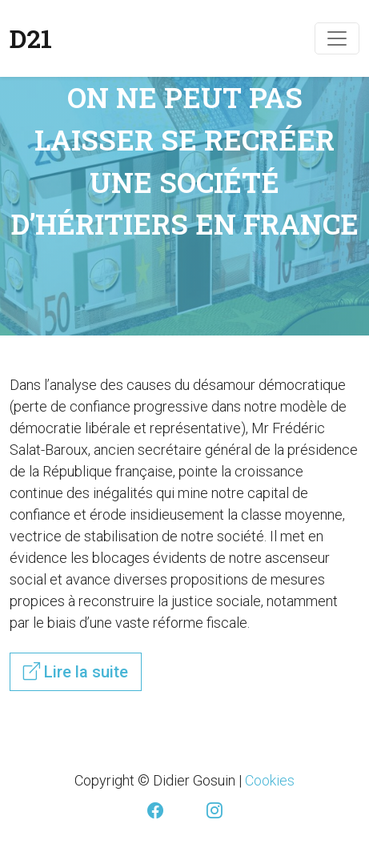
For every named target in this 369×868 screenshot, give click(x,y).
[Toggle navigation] (337, 38)
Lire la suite (76, 671)
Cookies (270, 780)
